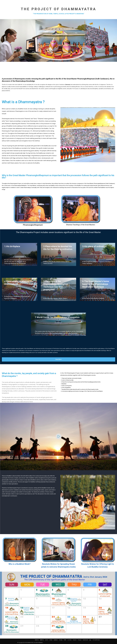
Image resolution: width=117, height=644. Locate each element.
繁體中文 (42, 640)
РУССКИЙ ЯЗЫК (96, 640)
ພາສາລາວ (56, 640)
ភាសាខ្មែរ (61, 640)
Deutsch (75, 640)
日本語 (51, 640)
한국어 (47, 640)
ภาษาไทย (69, 640)
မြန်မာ (90, 640)
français (80, 640)
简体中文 (37, 640)
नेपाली (65, 640)
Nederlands (85, 640)
